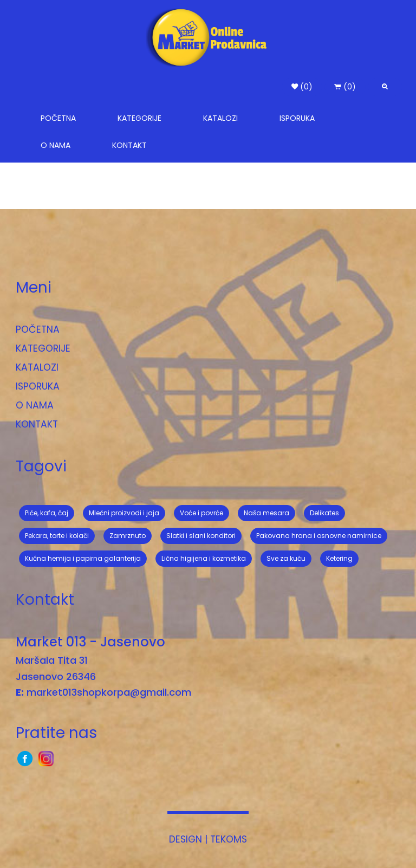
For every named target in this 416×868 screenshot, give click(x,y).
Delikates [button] (324, 513)
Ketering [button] (339, 558)
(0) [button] (302, 87)
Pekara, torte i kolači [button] (57, 536)
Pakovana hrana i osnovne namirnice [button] (319, 536)
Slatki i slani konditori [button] (201, 536)
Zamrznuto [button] (128, 536)
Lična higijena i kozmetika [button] (204, 558)
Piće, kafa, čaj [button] (47, 513)
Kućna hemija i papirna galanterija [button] (83, 558)
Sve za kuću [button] (286, 558)
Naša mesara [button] (266, 513)
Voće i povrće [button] (201, 513)
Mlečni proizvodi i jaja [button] (124, 513)
